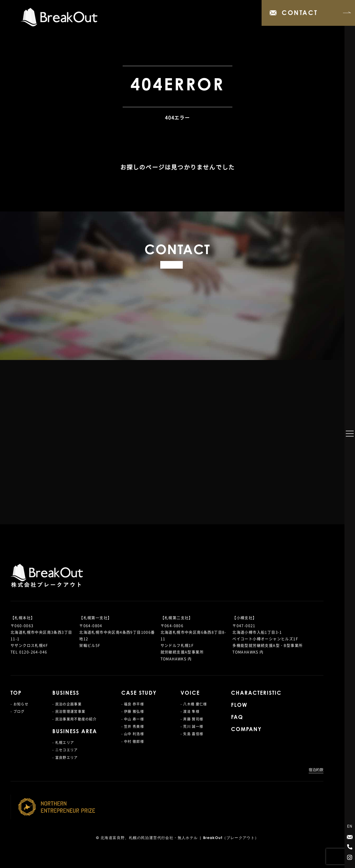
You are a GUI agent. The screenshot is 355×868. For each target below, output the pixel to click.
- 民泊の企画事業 (67, 704)
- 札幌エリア (63, 742)
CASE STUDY (139, 693)
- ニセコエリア (65, 750)
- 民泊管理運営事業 (69, 711)
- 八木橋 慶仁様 (194, 704)
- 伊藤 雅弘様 (133, 711)
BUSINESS (66, 693)
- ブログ (18, 711)
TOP (16, 693)
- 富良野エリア (65, 757)
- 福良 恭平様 (133, 704)
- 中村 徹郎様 (133, 741)
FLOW (239, 706)
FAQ (237, 718)
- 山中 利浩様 (133, 734)
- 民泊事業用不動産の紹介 (74, 719)
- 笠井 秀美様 (133, 726)
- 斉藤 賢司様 (192, 719)
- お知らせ (19, 704)
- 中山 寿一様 (133, 719)
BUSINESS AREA (75, 732)
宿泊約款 (316, 770)
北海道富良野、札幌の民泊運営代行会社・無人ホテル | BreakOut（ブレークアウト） (180, 838)
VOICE (190, 693)
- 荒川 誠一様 (192, 726)
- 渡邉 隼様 (190, 711)
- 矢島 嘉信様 (192, 734)
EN (350, 826)
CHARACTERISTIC (256, 693)
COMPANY (246, 730)
